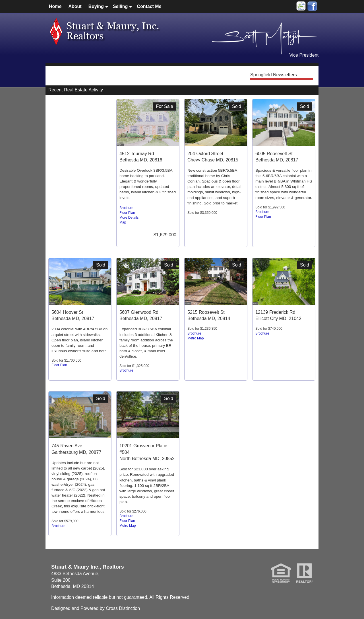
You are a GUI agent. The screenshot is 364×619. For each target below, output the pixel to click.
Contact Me (149, 6)
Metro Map (196, 338)
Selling (120, 6)
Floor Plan (127, 213)
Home (55, 6)
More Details (129, 218)
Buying (96, 6)
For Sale (165, 106)
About (75, 6)
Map (123, 222)
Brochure (126, 208)
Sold (237, 106)
